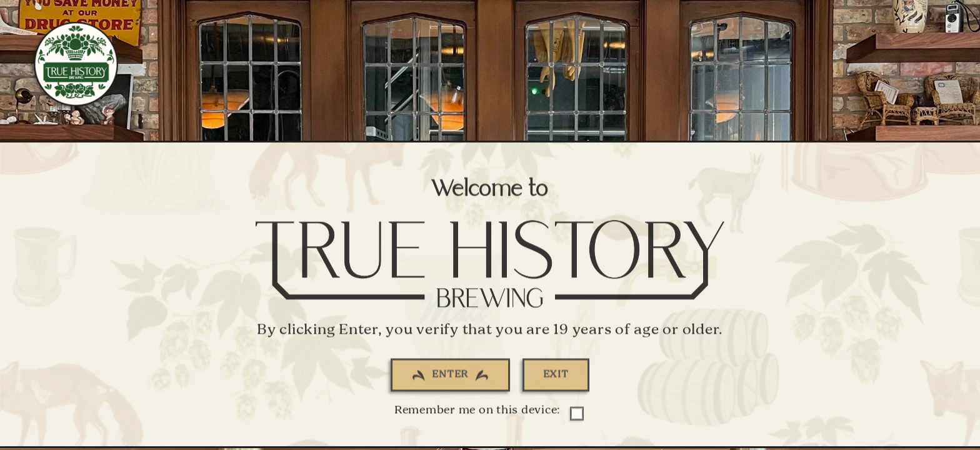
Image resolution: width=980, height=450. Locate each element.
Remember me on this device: (488, 414)
